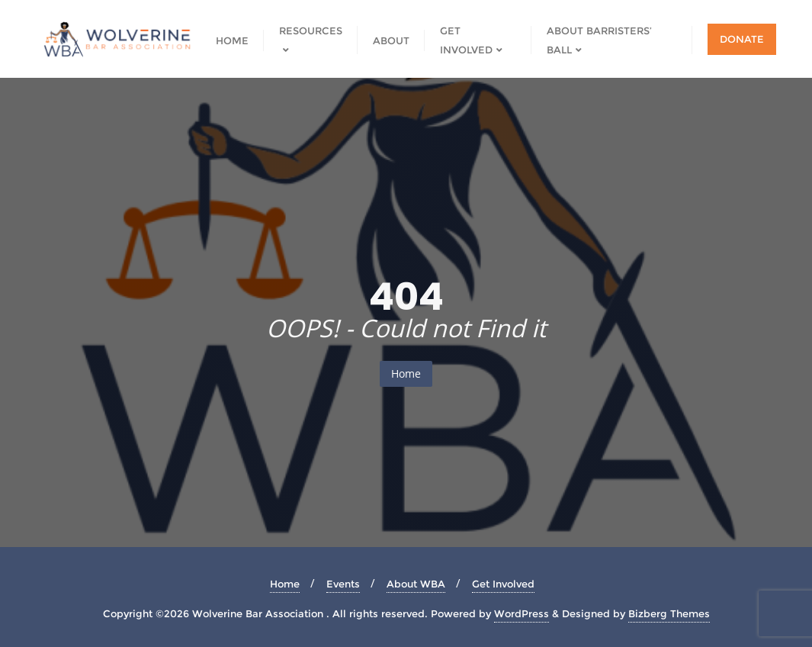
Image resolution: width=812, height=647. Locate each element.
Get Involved (503, 584)
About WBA (416, 584)
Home (406, 373)
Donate (742, 39)
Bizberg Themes (669, 613)
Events (343, 584)
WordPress (522, 613)
